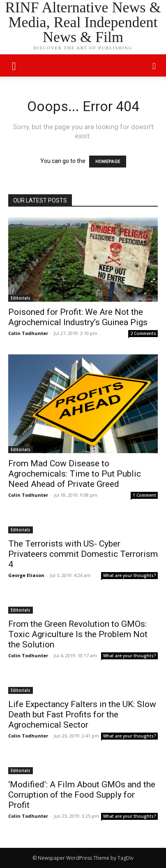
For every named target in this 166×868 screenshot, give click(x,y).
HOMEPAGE (108, 162)
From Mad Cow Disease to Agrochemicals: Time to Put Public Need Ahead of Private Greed (75, 474)
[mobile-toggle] (14, 65)
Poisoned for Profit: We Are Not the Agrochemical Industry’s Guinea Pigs (78, 317)
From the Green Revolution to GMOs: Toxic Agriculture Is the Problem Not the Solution (78, 634)
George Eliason (26, 575)
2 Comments (143, 333)
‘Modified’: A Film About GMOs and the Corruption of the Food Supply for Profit (82, 795)
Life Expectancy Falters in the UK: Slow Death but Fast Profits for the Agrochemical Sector (82, 714)
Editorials (21, 298)
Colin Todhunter (28, 333)
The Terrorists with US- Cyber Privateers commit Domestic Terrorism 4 (83, 554)
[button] (154, 65)
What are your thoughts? (130, 575)
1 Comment (144, 495)
